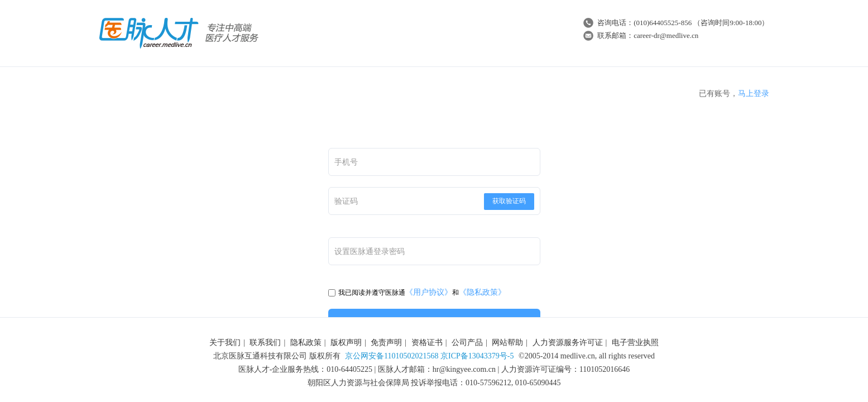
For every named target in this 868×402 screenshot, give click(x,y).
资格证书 (427, 343)
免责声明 (386, 343)
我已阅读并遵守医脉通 (367, 293)
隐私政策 (306, 343)
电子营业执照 (635, 343)
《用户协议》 (429, 292)
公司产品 (467, 343)
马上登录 (754, 94)
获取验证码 (509, 201)
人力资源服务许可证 (568, 343)
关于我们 (225, 343)
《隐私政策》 (482, 292)
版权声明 (346, 343)
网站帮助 (507, 343)
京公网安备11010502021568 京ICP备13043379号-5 (429, 356)
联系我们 (265, 343)
